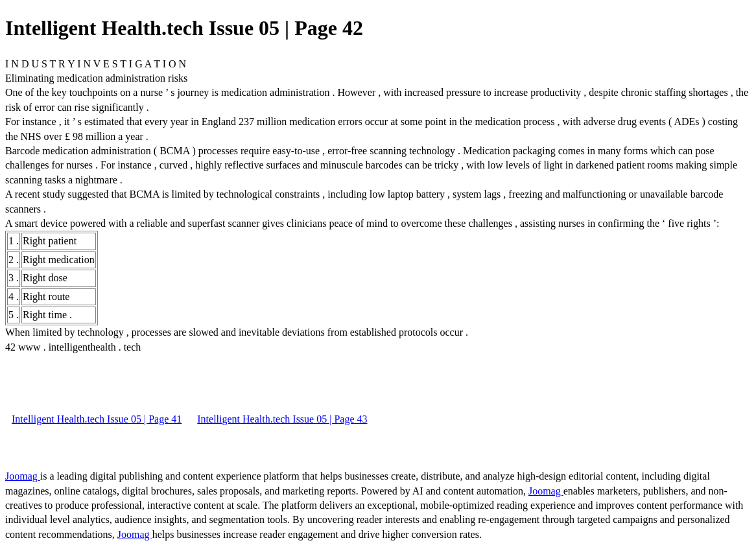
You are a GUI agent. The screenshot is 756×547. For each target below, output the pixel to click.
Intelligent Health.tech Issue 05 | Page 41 (97, 419)
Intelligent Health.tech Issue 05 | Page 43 (282, 419)
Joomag (23, 476)
